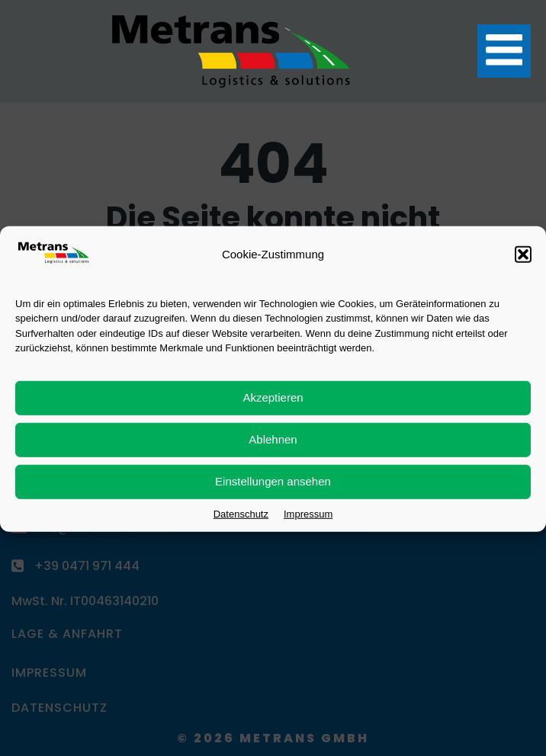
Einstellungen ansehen (273, 489)
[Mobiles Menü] (504, 51)
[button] (523, 262)
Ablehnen (273, 447)
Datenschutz (241, 522)
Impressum (308, 522)
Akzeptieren (273, 405)
